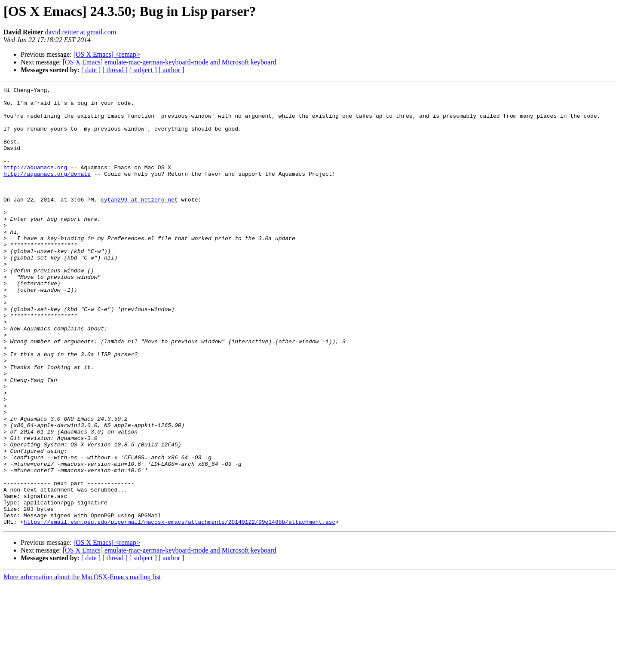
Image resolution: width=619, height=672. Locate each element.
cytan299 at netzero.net (139, 223)
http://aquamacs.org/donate (47, 192)
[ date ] (91, 70)
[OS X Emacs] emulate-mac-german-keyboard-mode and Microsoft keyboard (170, 62)
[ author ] (172, 70)
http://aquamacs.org (35, 184)
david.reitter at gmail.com (81, 32)
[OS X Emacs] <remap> (107, 54)
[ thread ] (115, 70)
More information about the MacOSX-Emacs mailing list (82, 664)
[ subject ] (143, 70)
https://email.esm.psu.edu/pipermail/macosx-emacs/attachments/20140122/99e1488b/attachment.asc (179, 609)
